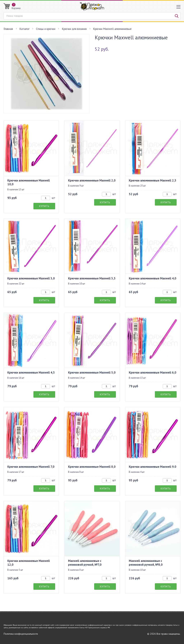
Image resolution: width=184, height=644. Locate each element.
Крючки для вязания (74, 29)
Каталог (24, 29)
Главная (8, 29)
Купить (44, 206)
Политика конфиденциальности (21, 634)
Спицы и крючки (46, 29)
